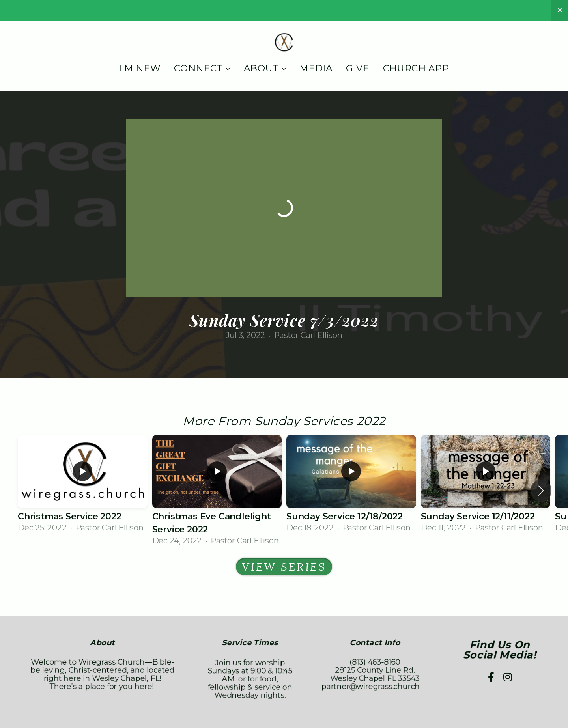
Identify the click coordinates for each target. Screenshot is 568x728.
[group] (83, 484)
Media (316, 68)
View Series (284, 567)
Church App (416, 68)
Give (358, 68)
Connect (202, 68)
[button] (541, 491)
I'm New (140, 68)
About (265, 68)
